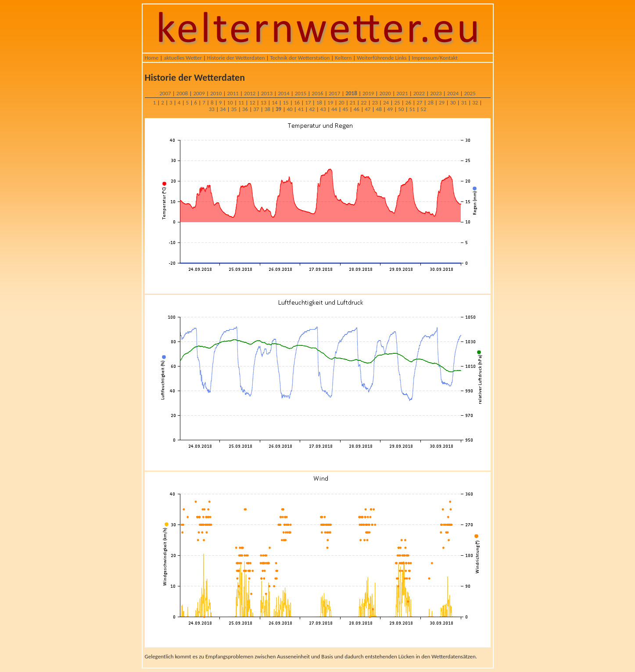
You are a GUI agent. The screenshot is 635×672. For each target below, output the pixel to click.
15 (286, 102)
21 (353, 102)
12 (252, 102)
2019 (368, 93)
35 (234, 109)
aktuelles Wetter (183, 58)
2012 (250, 93)
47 (368, 109)
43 (323, 109)
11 (241, 102)
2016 (317, 93)
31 (464, 102)
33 (212, 109)
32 (475, 102)
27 (419, 102)
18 (319, 102)
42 (312, 109)
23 (375, 102)
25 (397, 102)
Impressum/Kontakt (434, 58)
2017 (334, 93)
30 (453, 102)
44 (334, 109)
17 (308, 102)
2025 (470, 93)
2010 (216, 93)
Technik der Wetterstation (300, 58)
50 (401, 109)
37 (256, 109)
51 (412, 109)
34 (223, 109)
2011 (233, 93)
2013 (267, 93)
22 (364, 102)
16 (297, 102)
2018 (351, 93)
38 (267, 109)
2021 (402, 93)
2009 (199, 93)
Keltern (343, 58)
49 (390, 109)
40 (289, 109)
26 (408, 102)
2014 (283, 93)
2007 (165, 93)
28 (431, 102)
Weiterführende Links (382, 58)
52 (423, 109)
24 (386, 102)
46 (357, 109)
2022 (419, 93)
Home (152, 58)
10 (230, 102)
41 (301, 109)
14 (274, 102)
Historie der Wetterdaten (236, 58)
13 (264, 102)
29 (442, 102)
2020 (385, 93)
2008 (182, 93)
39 (278, 109)
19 (330, 102)
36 (245, 109)
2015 (301, 93)
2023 (436, 93)
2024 (453, 93)
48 (379, 109)
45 (345, 109)
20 (341, 102)
